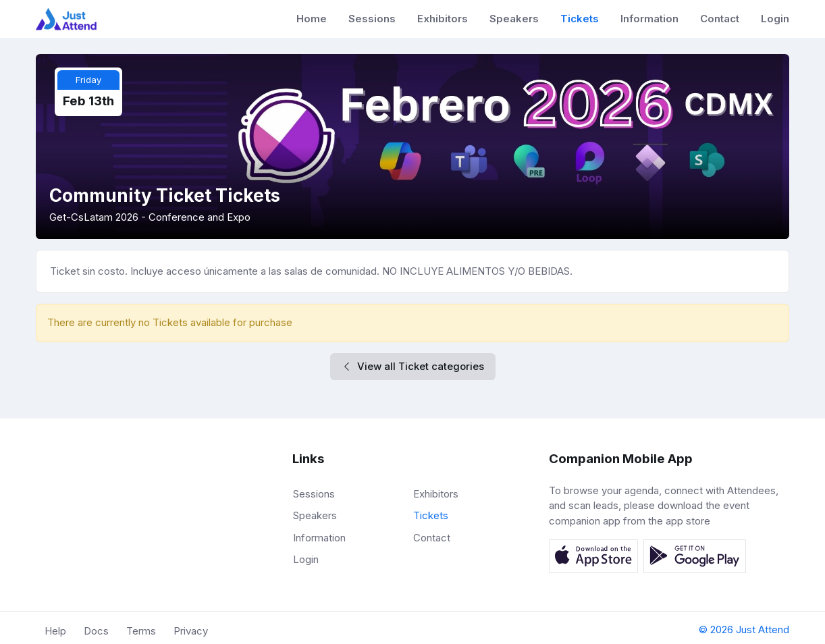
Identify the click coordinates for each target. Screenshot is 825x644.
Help (55, 631)
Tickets (580, 19)
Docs (96, 631)
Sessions (372, 19)
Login (775, 19)
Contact (720, 19)
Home (312, 19)
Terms (141, 631)
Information (649, 19)
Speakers (514, 19)
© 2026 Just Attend (744, 629)
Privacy (191, 631)
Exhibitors (443, 19)
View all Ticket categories (413, 366)
